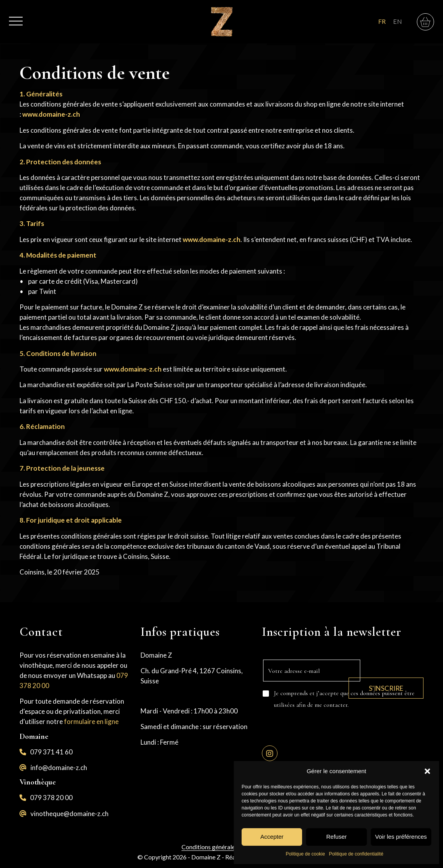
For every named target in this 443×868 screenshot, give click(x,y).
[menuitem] (16, 17)
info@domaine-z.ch (59, 768)
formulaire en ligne (91, 721)
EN (398, 21)
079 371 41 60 (51, 752)
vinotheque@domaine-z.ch (69, 814)
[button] (427, 771)
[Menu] (16, 17)
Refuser (337, 837)
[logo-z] (222, 21)
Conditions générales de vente (221, 847)
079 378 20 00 (51, 798)
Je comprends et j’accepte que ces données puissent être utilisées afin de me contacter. (344, 699)
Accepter (272, 837)
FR (382, 21)
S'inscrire (392, 682)
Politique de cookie (305, 854)
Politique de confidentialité (356, 854)
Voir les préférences (401, 837)
